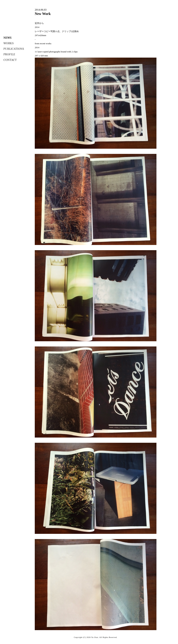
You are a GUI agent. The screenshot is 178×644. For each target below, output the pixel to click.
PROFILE (9, 54)
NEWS (7, 38)
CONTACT (10, 60)
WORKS (9, 43)
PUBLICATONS (14, 49)
